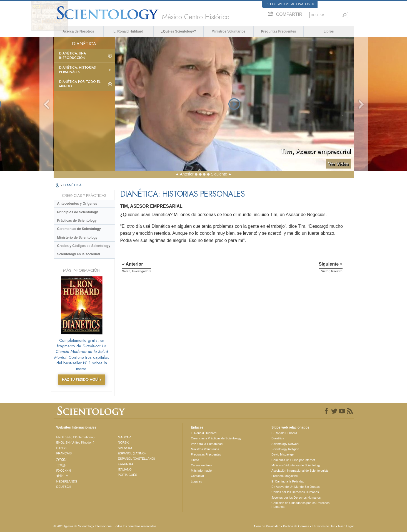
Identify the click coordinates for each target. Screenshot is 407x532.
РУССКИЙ (64, 471)
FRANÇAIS (64, 453)
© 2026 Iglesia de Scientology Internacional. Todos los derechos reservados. (105, 526)
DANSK (62, 448)
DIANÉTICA (73, 185)
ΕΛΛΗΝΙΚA (126, 464)
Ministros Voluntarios (229, 31)
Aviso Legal (346, 526)
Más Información (202, 471)
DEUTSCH (64, 487)
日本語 (61, 465)
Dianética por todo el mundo (80, 84)
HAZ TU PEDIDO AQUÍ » (82, 379)
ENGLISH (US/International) (76, 437)
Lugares (196, 481)
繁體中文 (63, 476)
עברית (62, 459)
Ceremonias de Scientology (79, 229)
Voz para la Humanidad (207, 444)
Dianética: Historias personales (78, 70)
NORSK (123, 442)
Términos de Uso (324, 526)
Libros (329, 31)
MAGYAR (124, 437)
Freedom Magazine (285, 476)
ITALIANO (125, 469)
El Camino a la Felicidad (288, 481)
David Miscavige (283, 454)
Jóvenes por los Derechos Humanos (296, 498)
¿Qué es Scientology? (178, 31)
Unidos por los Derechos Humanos (295, 492)
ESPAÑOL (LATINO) (132, 453)
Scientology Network (285, 444)
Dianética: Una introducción (73, 56)
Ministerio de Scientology (77, 237)
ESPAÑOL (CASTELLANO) (136, 459)
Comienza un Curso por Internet (293, 460)
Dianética (278, 438)
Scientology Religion (285, 449)
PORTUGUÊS (127, 475)
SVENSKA (125, 448)
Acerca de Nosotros (78, 31)
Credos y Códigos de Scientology (84, 246)
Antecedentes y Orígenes (77, 204)
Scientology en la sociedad (79, 254)
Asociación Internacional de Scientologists (300, 471)
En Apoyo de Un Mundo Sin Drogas (296, 487)
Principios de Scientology (78, 212)
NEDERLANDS (67, 481)
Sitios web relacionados (290, 4)
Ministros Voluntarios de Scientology (296, 465)
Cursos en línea (202, 465)
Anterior (187, 174)
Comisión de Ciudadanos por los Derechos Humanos (300, 505)
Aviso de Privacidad (267, 526)
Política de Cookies (296, 526)
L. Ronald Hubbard (128, 31)
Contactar (198, 476)
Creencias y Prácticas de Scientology (216, 438)
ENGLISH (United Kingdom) (75, 442)
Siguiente (219, 174)
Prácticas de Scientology (77, 221)
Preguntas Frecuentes (278, 31)
